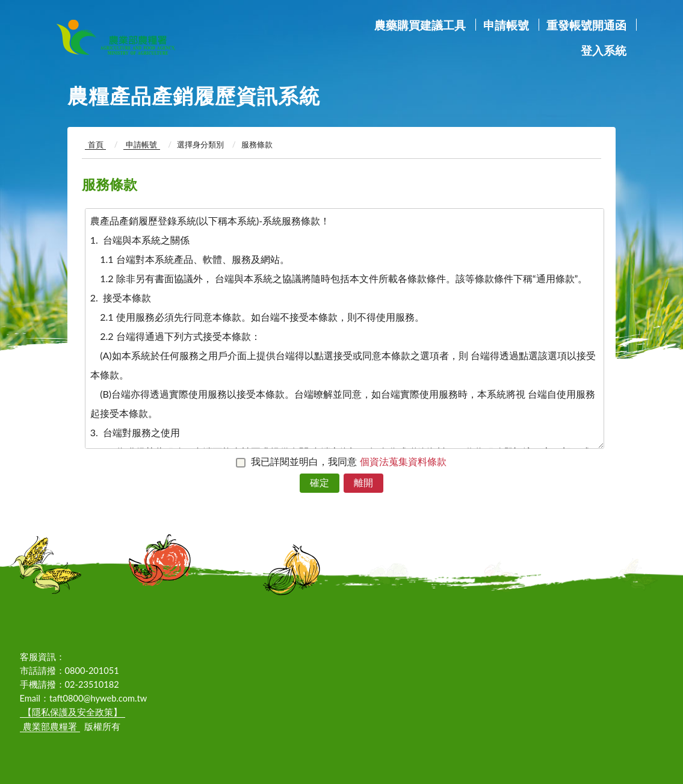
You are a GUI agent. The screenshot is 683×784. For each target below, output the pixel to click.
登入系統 (604, 50)
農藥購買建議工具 (420, 25)
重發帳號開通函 (586, 25)
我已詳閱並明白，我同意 (351, 461)
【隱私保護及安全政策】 (73, 712)
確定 (320, 482)
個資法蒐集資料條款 (403, 461)
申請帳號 (506, 25)
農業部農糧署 (152, 37)
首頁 (96, 144)
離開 (363, 482)
